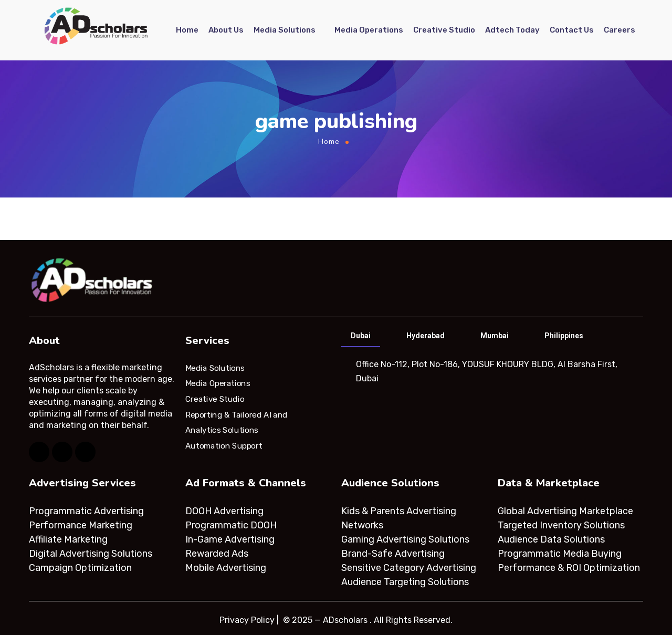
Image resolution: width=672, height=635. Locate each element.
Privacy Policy (247, 620)
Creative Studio (444, 30)
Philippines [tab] (564, 336)
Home (187, 30)
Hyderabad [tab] (426, 336)
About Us (226, 30)
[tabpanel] (491, 371)
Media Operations (369, 30)
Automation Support (224, 446)
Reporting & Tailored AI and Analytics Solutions (237, 422)
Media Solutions (285, 30)
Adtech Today (512, 30)
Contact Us (572, 30)
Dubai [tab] (361, 336)
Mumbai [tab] (495, 336)
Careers (619, 30)
